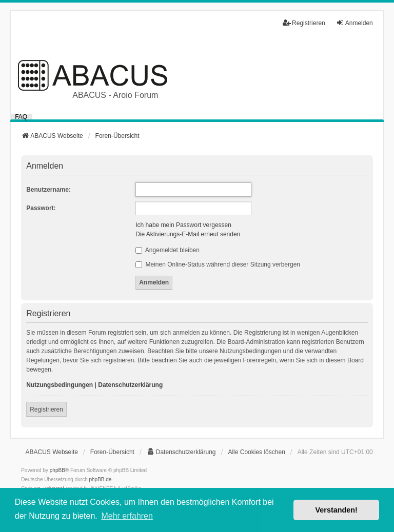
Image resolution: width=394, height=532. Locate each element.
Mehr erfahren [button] (127, 516)
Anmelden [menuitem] (354, 23)
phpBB (57, 470)
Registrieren (46, 410)
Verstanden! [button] (337, 510)
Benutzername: (48, 190)
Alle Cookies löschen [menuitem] (256, 452)
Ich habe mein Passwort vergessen (183, 225)
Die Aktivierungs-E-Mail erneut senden (188, 234)
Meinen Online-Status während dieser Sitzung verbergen (218, 264)
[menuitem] (181, 452)
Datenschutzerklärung (130, 385)
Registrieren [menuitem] (304, 23)
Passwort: (41, 208)
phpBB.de (101, 479)
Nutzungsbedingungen (60, 385)
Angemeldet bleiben (168, 250)
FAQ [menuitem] (21, 117)
